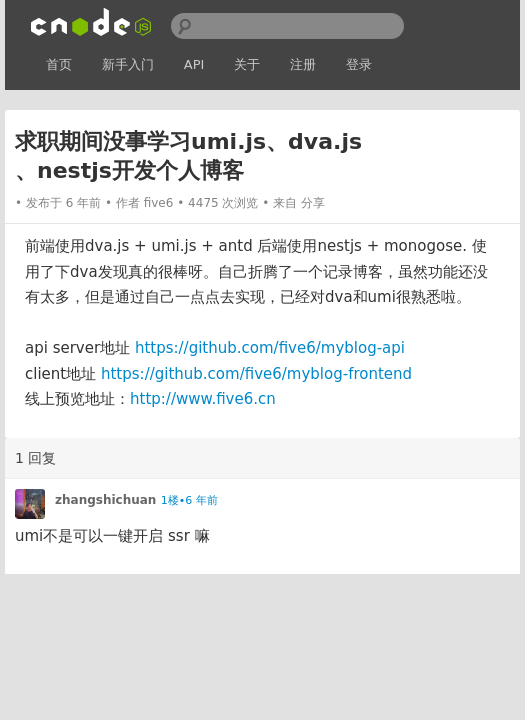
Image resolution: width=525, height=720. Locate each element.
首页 (59, 64)
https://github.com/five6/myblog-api (270, 348)
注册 (303, 64)
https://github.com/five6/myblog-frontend (256, 374)
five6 (159, 203)
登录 (359, 64)
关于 (247, 64)
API (194, 64)
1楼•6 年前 (189, 500)
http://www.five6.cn (203, 399)
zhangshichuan (105, 500)
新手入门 (128, 64)
